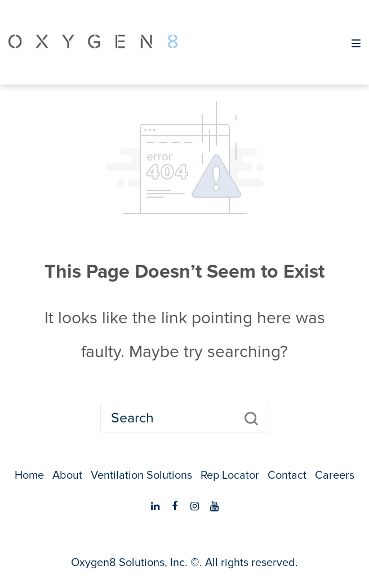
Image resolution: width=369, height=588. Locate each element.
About (67, 475)
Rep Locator (230, 475)
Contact (287, 475)
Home (29, 475)
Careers (335, 475)
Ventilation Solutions (141, 475)
